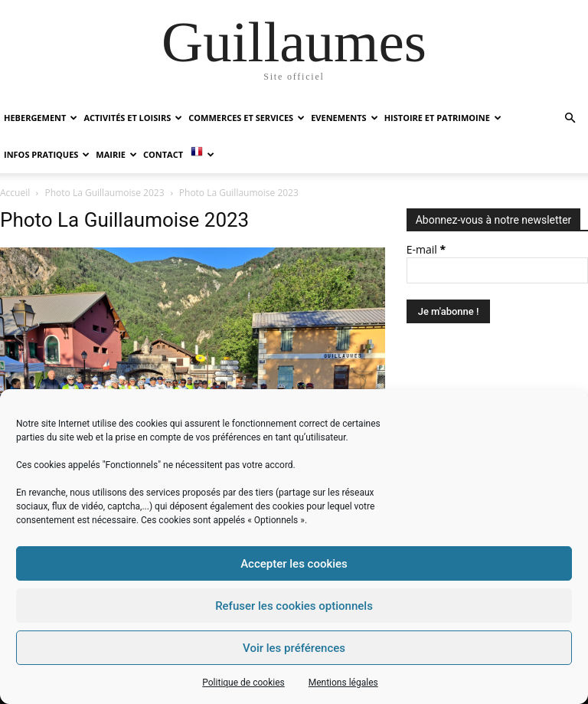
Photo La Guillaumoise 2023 (105, 193)
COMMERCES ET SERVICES (247, 118)
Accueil (15, 193)
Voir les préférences (294, 648)
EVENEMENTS (344, 118)
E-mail (426, 249)
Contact (163, 154)
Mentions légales (343, 683)
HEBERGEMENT (41, 118)
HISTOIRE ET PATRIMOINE (443, 118)
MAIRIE (116, 154)
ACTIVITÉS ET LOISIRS (133, 118)
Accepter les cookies (294, 564)
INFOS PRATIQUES (47, 154)
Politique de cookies (243, 683)
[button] (570, 118)
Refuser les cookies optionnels (294, 606)
